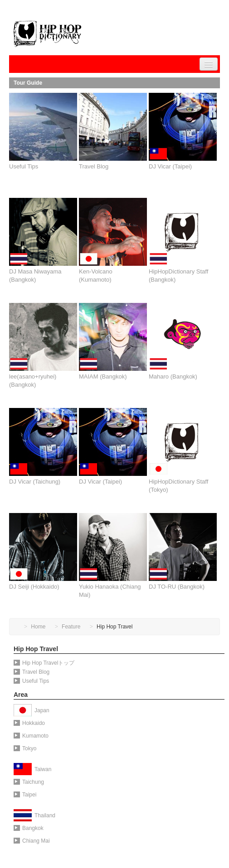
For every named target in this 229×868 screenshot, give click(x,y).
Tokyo (25, 748)
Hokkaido (29, 723)
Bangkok (29, 828)
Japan (42, 710)
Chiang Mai (32, 841)
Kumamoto (31, 736)
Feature (71, 627)
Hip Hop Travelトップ (44, 663)
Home (38, 627)
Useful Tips (31, 681)
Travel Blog (32, 672)
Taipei (25, 795)
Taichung (29, 782)
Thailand (45, 815)
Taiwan (43, 769)
